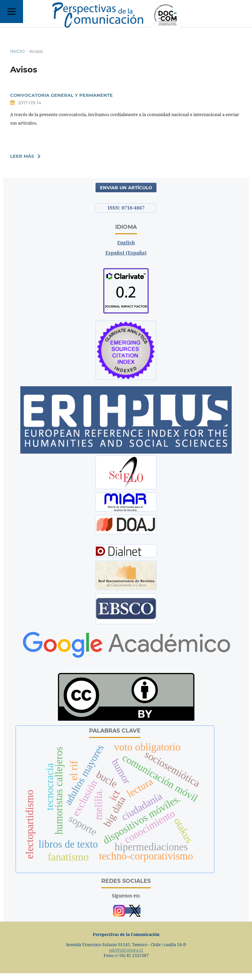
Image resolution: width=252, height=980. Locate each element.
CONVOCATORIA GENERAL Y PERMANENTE (61, 95)
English (126, 243)
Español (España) (126, 253)
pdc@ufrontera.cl (126, 950)
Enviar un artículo (126, 188)
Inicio (17, 51)
